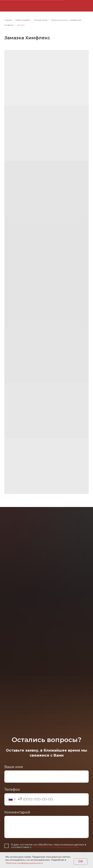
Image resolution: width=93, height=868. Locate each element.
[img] (64, 6)
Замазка (21, 25)
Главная (8, 20)
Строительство (41, 20)
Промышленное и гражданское (66, 20)
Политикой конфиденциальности (56, 847)
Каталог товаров (23, 20)
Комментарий (17, 812)
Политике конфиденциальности (24, 863)
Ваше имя (14, 767)
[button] (86, 6)
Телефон (12, 789)
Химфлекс (9, 25)
